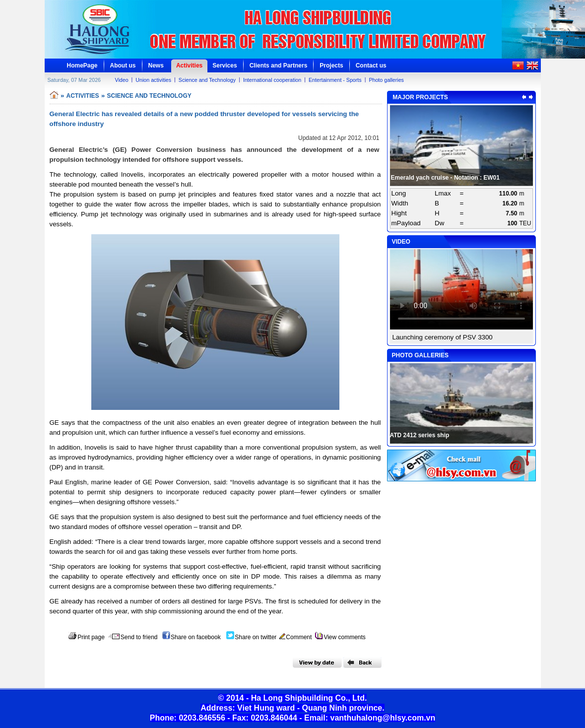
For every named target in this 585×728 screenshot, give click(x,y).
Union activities (153, 80)
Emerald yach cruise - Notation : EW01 (445, 178)
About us (123, 66)
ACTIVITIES (83, 96)
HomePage (82, 66)
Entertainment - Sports (335, 80)
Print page (86, 637)
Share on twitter (251, 637)
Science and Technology (207, 80)
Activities (189, 66)
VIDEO (401, 242)
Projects (331, 66)
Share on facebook (192, 637)
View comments (340, 637)
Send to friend (133, 637)
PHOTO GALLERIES (420, 355)
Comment (295, 637)
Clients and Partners (279, 66)
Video (122, 80)
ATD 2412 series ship (420, 435)
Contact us (371, 66)
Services (225, 66)
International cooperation (272, 80)
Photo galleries (386, 80)
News (156, 66)
